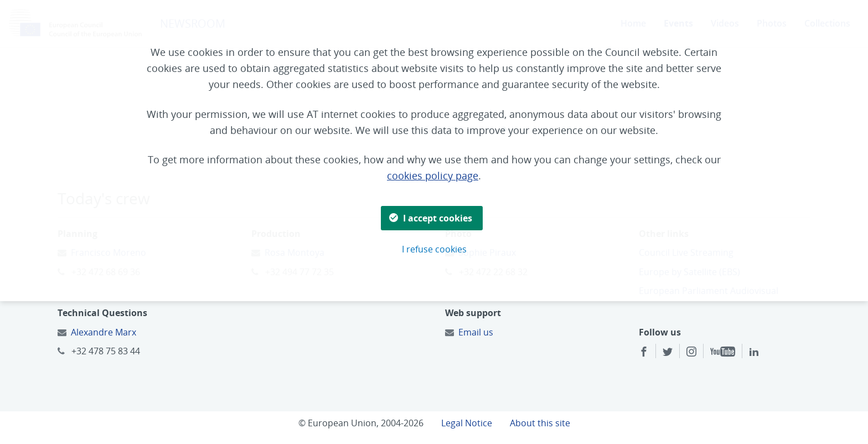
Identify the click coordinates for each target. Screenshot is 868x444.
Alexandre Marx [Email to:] (104, 332)
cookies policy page (433, 175)
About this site (540, 423)
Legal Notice (467, 423)
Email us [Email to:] (476, 332)
